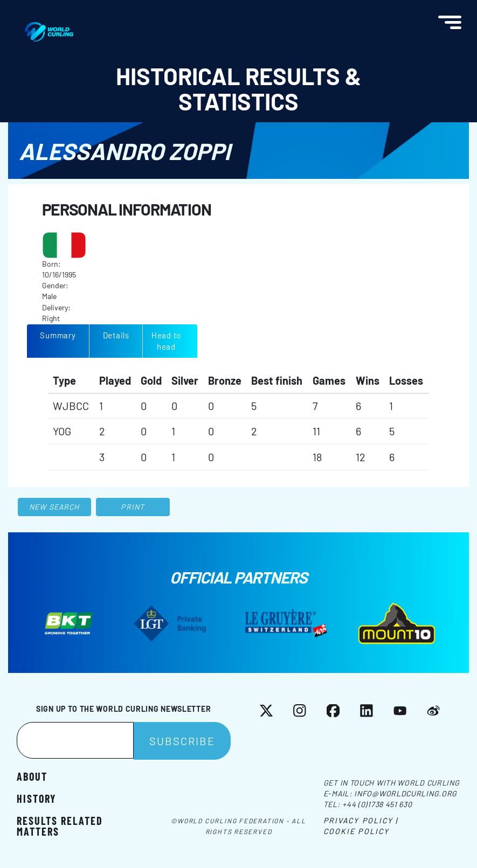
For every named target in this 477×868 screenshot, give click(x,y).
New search (54, 507)
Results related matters (60, 825)
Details (116, 335)
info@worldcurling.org (406, 793)
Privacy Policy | (361, 820)
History (36, 798)
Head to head (166, 341)
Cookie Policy (356, 831)
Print (133, 507)
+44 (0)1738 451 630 (377, 804)
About (32, 776)
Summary (58, 335)
